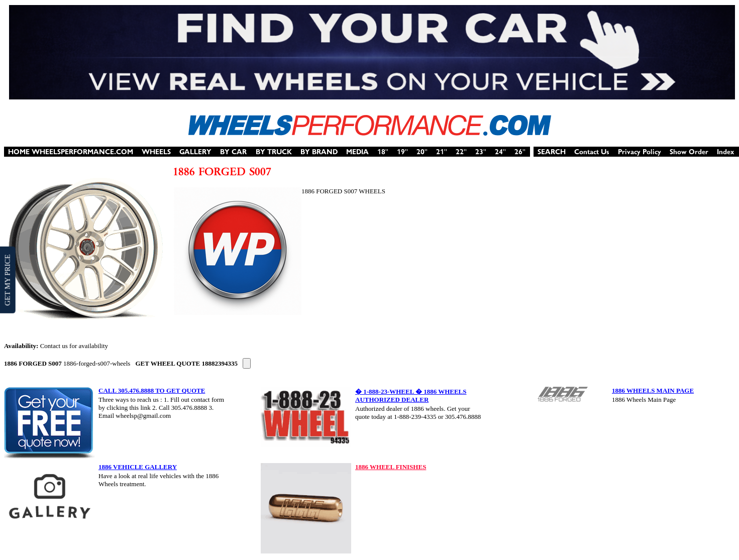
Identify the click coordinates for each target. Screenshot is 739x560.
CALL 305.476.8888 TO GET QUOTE (152, 390)
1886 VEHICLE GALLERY (138, 467)
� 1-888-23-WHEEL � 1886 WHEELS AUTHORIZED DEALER (411, 396)
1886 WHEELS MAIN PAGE (653, 390)
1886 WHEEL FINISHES (391, 467)
